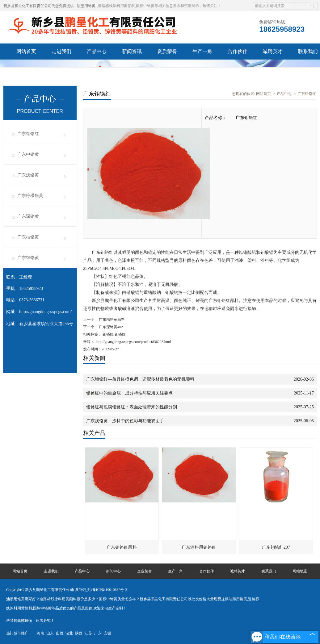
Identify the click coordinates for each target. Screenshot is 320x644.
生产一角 (202, 51)
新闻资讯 (132, 51)
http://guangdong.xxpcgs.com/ (45, 312)
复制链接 (82, 590)
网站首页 (26, 51)
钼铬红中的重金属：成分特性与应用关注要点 (129, 393)
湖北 (69, 633)
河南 (40, 633)
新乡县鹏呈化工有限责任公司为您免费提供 (39, 6)
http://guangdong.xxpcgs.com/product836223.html (133, 342)
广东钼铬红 (28, 134)
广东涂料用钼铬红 (199, 547)
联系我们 (269, 571)
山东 (50, 633)
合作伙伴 (238, 51)
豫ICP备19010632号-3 (110, 590)
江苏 (88, 633)
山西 (60, 633)
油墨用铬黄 (86, 6)
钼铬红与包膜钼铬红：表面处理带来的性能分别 (132, 407)
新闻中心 (113, 571)
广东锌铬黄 (28, 258)
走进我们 (61, 51)
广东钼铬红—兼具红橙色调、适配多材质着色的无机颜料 (140, 379)
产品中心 (97, 51)
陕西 (79, 633)
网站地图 (300, 571)
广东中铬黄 (28, 154)
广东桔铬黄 (28, 237)
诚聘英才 (273, 51)
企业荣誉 (145, 571)
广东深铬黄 (28, 216)
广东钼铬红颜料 (122, 547)
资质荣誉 (167, 51)
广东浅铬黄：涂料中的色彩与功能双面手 (125, 421)
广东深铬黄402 (110, 327)
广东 (98, 633)
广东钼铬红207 (276, 547)
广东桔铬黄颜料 (111, 320)
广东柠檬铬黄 (30, 196)
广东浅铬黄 (28, 175)
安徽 (107, 633)
